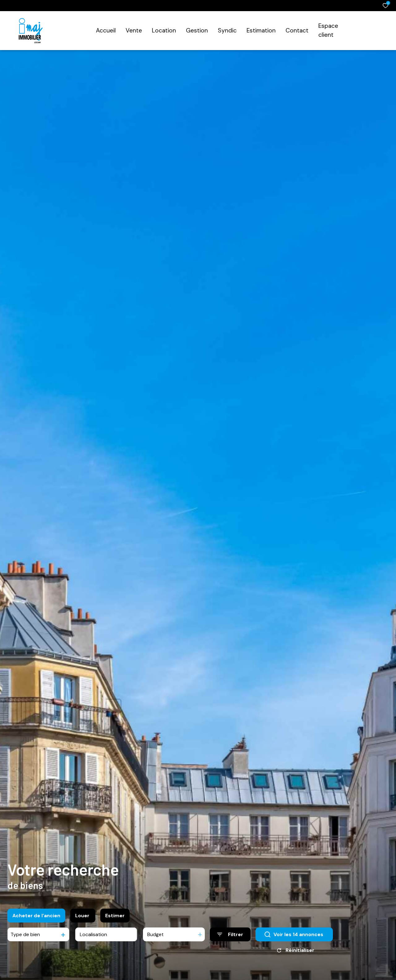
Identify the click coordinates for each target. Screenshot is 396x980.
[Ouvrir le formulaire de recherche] (230, 936)
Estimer (115, 917)
